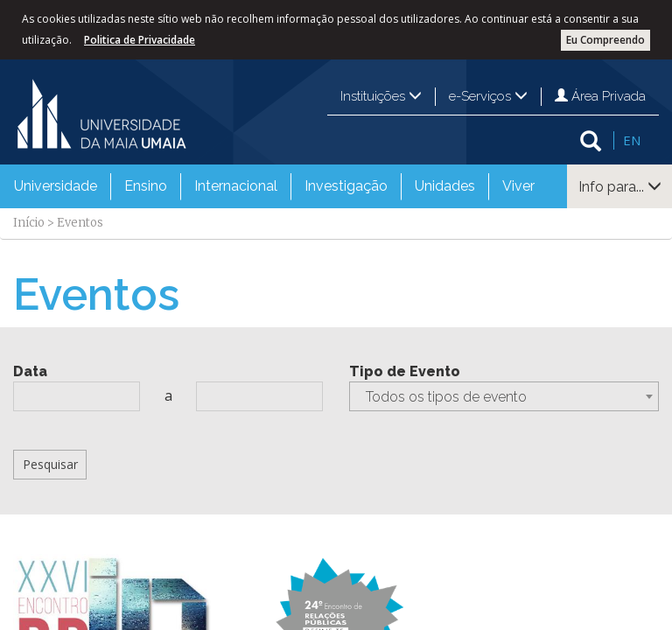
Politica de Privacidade (140, 40)
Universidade (56, 186)
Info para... (620, 187)
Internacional (236, 186)
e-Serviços (488, 96)
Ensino (146, 186)
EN (632, 140)
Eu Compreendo (605, 40)
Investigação (346, 186)
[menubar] (274, 186)
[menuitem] (56, 186)
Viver (518, 186)
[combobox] (504, 396)
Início (29, 223)
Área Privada (600, 96)
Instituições (381, 96)
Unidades (445, 186)
